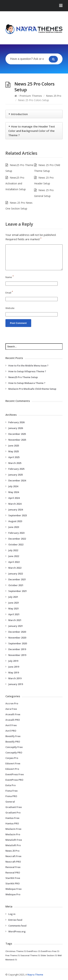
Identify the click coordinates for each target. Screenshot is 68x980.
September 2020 (18, 643)
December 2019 (17, 649)
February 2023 (16, 533)
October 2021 (16, 585)
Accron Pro (12, 703)
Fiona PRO (11, 796)
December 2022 (17, 539)
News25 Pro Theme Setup (23, 377)
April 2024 (14, 498)
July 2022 (13, 550)
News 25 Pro (54, 96)
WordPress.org (17, 931)
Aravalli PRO (13, 720)
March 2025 (15, 463)
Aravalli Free (13, 714)
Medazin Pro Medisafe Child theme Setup (32, 389)
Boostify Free (13, 736)
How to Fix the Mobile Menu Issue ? (28, 366)
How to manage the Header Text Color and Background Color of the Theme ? (32, 131)
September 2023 (18, 515)
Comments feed (17, 926)
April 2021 (14, 614)
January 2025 (16, 475)
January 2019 (16, 684)
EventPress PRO (14, 780)
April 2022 (14, 562)
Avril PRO (11, 731)
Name (10, 277)
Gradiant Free (14, 807)
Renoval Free (13, 867)
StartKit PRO (13, 883)
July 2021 (13, 597)
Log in (12, 914)
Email (9, 293)
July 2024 (13, 486)
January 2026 (16, 428)
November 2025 (17, 440)
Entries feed (15, 920)
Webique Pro (13, 894)
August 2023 (15, 521)
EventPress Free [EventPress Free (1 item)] (50, 951)
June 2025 (14, 446)
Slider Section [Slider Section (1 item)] (49, 955)
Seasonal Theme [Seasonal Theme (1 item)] (30, 955)
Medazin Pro (13, 834)
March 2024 (15, 504)
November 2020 (17, 638)
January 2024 (16, 510)
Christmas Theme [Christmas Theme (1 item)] (16, 951)
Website (10, 308)
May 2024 (14, 492)
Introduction (19, 114)
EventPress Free (15, 774)
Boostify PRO (13, 742)
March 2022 (15, 568)
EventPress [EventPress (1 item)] (34, 951)
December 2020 (17, 632)
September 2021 (18, 591)
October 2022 (16, 544)
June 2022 (14, 556)
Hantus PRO (12, 823)
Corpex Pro (12, 758)
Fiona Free (12, 791)
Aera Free (11, 709)
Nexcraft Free (13, 856)
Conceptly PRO (14, 753)
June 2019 (14, 667)
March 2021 (15, 620)
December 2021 (17, 579)
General (10, 802)
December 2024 (17, 480)
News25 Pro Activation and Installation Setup (16, 183)
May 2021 (14, 608)
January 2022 (16, 574)
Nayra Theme (35, 975)
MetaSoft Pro (13, 845)
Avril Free (11, 725)
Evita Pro (11, 785)
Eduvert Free (13, 763)
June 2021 (14, 603)
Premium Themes (31, 96)
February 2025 (16, 469)
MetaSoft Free (14, 840)
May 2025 (14, 451)
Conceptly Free (14, 747)
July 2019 (13, 661)
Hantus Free (12, 818)
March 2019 (15, 678)
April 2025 (14, 457)
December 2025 (17, 434)
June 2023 (14, 527)
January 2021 (16, 626)
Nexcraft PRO (13, 862)
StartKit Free (13, 878)
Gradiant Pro (13, 813)
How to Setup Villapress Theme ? (27, 371)
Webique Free (14, 889)
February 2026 (16, 422)
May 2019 (14, 672)
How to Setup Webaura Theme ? (27, 383)
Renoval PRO (13, 873)
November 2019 (17, 655)
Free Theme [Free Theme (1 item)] (13, 955)
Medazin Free (13, 829)
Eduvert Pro (12, 769)
